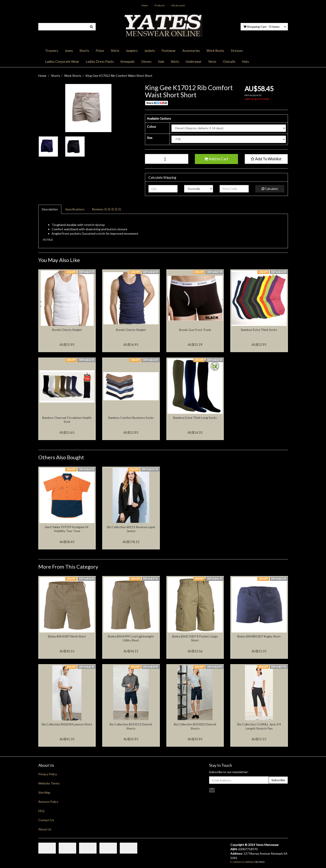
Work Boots (215, 51)
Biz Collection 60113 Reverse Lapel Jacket (131, 529)
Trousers (52, 51)
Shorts (84, 51)
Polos (100, 51)
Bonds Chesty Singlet (67, 330)
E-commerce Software (243, 862)
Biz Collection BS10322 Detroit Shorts (195, 726)
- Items (262, 27)
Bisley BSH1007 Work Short (67, 636)
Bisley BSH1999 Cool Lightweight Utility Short (131, 638)
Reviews (107, 209)
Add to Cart (216, 159)
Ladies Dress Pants (100, 61)
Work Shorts (73, 76)
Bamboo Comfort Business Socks (131, 418)
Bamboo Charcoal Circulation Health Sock (67, 420)
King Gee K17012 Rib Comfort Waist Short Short (119, 76)
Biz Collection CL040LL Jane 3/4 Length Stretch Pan (259, 726)
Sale (161, 61)
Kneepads (128, 61)
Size (150, 138)
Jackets (150, 51)
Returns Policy (48, 802)
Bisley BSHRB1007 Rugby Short (259, 636)
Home (145, 5)
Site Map (44, 792)
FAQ (41, 811)
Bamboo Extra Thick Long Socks (195, 418)
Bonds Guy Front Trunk (195, 330)
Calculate (270, 189)
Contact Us (46, 820)
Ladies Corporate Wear (62, 61)
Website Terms (49, 783)
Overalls (229, 61)
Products (160, 5)
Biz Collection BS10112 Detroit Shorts (131, 726)
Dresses (237, 51)
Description (50, 209)
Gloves (146, 61)
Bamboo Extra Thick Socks (259, 330)
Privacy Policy (48, 774)
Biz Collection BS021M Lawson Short (67, 724)
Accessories (191, 51)
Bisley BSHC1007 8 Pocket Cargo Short (195, 638)
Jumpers (132, 51)
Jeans (69, 51)
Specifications (75, 209)
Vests (212, 61)
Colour (152, 127)
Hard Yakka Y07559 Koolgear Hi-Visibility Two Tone (67, 529)
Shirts (115, 51)
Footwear (169, 51)
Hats (245, 61)
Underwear (194, 61)
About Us (45, 829)
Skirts (175, 61)
